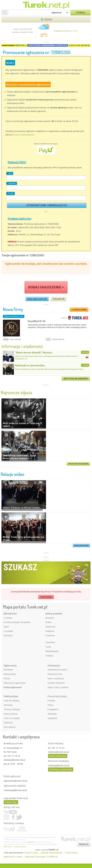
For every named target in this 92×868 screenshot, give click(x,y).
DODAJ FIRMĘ (80, 309)
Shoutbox (8, 635)
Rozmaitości (10, 727)
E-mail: (11, 193)
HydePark (52, 718)
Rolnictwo (8, 670)
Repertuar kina (55, 674)
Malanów (50, 631)
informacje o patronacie (61, 769)
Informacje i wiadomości (22, 346)
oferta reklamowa (58, 756)
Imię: (10, 173)
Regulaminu (31, 842)
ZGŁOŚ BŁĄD (46, 597)
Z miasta (8, 618)
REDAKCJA (84, 844)
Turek (48, 647)
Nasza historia (11, 714)
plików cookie (7, 847)
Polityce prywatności (20, 847)
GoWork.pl (52, 857)
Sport (6, 627)
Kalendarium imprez (57, 670)
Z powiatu (8, 631)
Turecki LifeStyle (12, 709)
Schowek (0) (59, 299)
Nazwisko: (12, 183)
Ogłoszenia (10, 665)
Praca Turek (71, 853)
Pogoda (51, 701)
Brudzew (50, 618)
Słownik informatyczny (52, 853)
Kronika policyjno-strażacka (17, 622)
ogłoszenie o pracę (13, 857)
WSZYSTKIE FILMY (81, 545)
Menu (48, 19)
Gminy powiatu (54, 613)
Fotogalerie (53, 709)
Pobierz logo (11, 802)
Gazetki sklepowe (56, 683)
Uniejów (49, 656)
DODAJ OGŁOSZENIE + (46, 287)
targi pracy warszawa (35, 857)
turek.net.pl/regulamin (24, 135)
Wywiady (8, 705)
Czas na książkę (12, 718)
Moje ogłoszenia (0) (37, 299)
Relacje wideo (12, 474)
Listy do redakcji (12, 701)
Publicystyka (11, 696)
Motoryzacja (10, 674)
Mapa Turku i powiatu (58, 687)
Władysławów (52, 651)
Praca (50, 705)
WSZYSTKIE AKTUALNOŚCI (76, 378)
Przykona (50, 635)
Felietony (8, 723)
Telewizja (52, 714)
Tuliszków (50, 642)
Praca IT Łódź (31, 853)
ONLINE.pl (53, 850)
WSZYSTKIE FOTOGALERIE (78, 464)
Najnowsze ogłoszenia (15, 683)
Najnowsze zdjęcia (16, 392)
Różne (7, 678)
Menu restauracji (56, 678)
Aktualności (10, 613)
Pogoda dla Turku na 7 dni (66, 31)
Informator (54, 665)
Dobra (48, 622)
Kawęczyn (50, 627)
